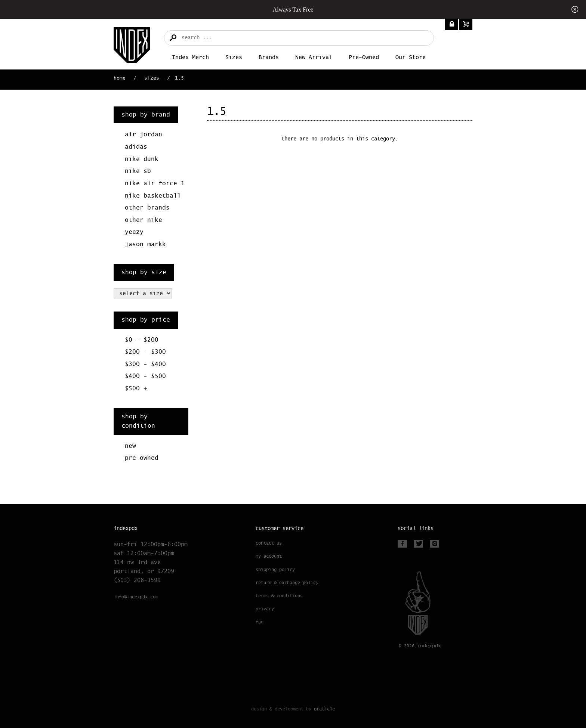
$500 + (136, 389)
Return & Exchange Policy (287, 583)
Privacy (265, 609)
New (130, 446)
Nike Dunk (142, 159)
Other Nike (144, 220)
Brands (269, 57)
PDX (429, 646)
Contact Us (269, 543)
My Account (269, 557)
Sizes (234, 57)
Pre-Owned (364, 57)
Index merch (190, 57)
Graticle (324, 709)
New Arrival (314, 57)
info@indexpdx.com (136, 597)
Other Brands (147, 208)
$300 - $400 (145, 364)
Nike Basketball (153, 196)
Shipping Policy (275, 570)
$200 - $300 (145, 352)
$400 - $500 (145, 376)
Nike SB (138, 171)
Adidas (136, 147)
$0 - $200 (142, 340)
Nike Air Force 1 (155, 184)
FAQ (260, 622)
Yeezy (134, 232)
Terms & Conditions (279, 596)
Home (120, 78)
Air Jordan (144, 135)
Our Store (411, 57)
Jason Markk (145, 244)
